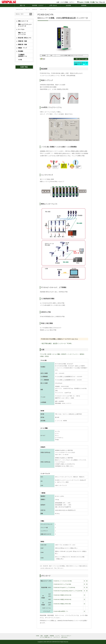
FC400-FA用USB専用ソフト (61, 611)
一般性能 (81, 354)
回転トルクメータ (23, 21)
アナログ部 (43, 354)
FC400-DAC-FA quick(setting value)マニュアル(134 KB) (68, 591)
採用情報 (84, 5)
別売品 (47, 356)
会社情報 (68, 5)
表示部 (49, 354)
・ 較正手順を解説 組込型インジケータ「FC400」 (56, 343)
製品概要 (44, 55)
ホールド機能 (56, 354)
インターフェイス (72, 354)
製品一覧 (22, 5)
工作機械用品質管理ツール (22, 55)
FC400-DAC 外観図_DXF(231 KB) (62, 595)
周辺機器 (21, 51)
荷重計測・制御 (22, 41)
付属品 (42, 356)
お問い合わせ (53, 5)
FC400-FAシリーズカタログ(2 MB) (63, 581)
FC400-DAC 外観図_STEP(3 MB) (62, 604)
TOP (19, 9)
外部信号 (64, 354)
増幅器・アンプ (22, 48)
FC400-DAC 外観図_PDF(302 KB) (62, 599)
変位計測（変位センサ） (25, 38)
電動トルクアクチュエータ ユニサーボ (25, 25)
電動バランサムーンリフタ (22, 34)
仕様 (51, 55)
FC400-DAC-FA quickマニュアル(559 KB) (64, 587)
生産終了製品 (24, 67)
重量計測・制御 (22, 44)
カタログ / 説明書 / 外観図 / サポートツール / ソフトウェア (72, 55)
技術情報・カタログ (38, 5)
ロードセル (21, 29)
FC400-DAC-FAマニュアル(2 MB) (62, 584)
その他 (20, 60)
